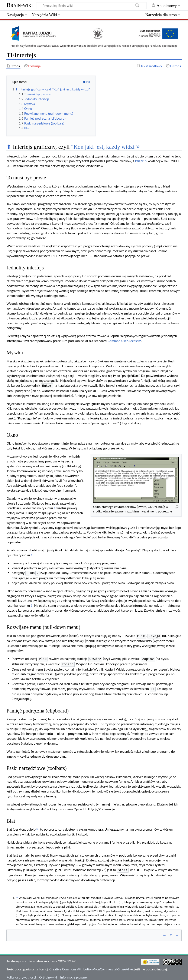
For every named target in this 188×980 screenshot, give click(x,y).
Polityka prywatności (21, 974)
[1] (38, 826)
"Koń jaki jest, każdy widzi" (104, 147)
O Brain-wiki (48, 974)
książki (140, 161)
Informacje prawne (73, 974)
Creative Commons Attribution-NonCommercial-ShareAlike (91, 966)
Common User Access (123, 341)
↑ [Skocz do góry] (17, 895)
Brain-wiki (20, 5)
